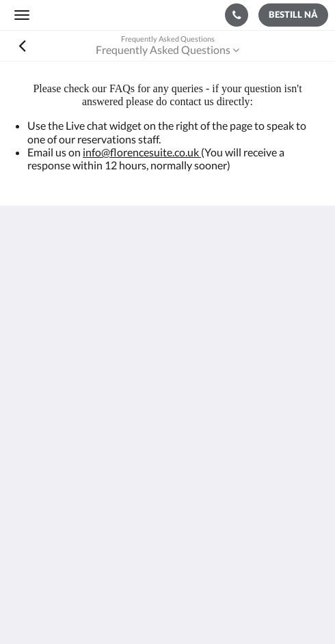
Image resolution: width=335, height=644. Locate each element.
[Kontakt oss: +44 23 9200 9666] (237, 15)
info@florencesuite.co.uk (142, 152)
